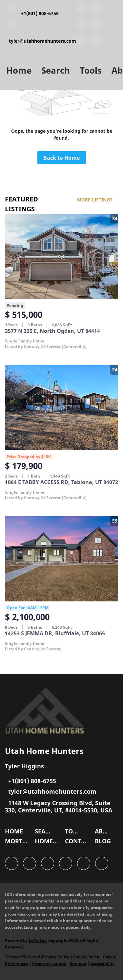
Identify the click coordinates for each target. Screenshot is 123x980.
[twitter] (81, 25)
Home (19, 70)
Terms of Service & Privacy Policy (37, 957)
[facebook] (81, 10)
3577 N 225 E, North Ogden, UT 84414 (52, 331)
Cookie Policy (86, 957)
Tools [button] (91, 70)
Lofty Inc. (38, 940)
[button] (16, 833)
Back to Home (61, 158)
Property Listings (49, 963)
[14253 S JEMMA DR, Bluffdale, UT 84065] (61, 559)
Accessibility (102, 963)
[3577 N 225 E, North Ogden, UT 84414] (61, 257)
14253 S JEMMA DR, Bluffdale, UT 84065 (55, 633)
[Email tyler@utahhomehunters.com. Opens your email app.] (41, 33)
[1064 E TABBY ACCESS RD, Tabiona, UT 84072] (61, 408)
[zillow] (96, 25)
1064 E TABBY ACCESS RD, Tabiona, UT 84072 (61, 482)
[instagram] (81, 41)
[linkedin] (96, 10)
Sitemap (78, 963)
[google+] (96, 41)
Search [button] (56, 70)
